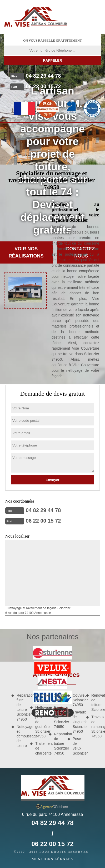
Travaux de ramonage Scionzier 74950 (96, 726)
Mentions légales (52, 859)
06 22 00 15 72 (43, 86)
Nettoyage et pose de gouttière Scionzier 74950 (40, 722)
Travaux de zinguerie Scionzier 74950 (77, 722)
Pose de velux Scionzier (77, 746)
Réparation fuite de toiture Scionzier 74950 (21, 707)
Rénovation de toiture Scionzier (96, 703)
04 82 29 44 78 (43, 76)
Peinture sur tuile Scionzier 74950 (59, 717)
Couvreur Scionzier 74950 (77, 700)
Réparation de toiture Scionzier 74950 (59, 744)
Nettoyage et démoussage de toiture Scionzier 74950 (31, 721)
